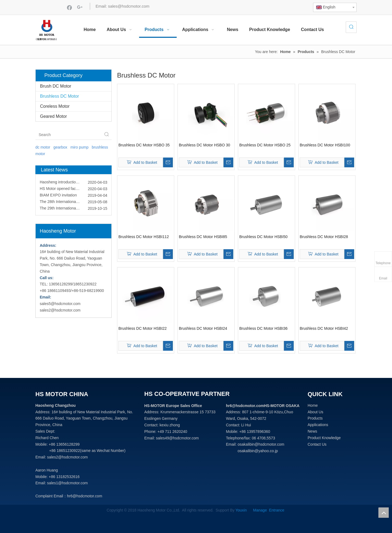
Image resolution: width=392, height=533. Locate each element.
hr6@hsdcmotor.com (85, 496)
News (312, 431)
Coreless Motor (55, 106)
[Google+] (80, 7)
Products (315, 418)
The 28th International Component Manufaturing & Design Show (73, 203)
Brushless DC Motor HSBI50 (263, 237)
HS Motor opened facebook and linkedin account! (73, 190)
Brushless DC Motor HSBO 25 (265, 145)
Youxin (242, 510)
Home (313, 405)
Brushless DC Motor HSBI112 (144, 237)
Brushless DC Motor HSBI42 (324, 328)
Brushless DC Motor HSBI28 (324, 237)
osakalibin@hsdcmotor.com (261, 444)
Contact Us (317, 444)
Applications (318, 425)
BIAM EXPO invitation (58, 197)
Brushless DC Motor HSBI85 (203, 237)
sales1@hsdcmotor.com (68, 483)
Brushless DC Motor (59, 96)
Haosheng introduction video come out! (73, 184)
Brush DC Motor (56, 86)
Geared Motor (53, 116)
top (384, 513)
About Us (316, 412)
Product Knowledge (324, 438)
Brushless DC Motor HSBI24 (203, 328)
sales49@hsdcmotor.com (177, 438)
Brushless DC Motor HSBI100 (325, 145)
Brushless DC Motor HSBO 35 (144, 145)
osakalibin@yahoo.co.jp (258, 451)
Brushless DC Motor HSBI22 (143, 328)
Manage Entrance (268, 510)
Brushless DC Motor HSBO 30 (204, 145)
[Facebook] (69, 7)
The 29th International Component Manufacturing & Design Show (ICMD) (73, 210)
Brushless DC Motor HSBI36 (263, 328)
